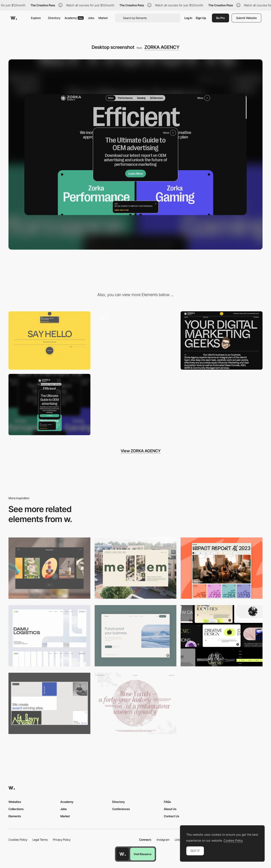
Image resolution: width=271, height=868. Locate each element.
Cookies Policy (18, 840)
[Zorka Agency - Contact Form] (49, 340)
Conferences (121, 809)
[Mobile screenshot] (49, 405)
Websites (15, 802)
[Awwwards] (14, 18)
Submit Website (246, 18)
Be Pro (221, 18)
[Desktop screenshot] (49, 636)
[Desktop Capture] (136, 636)
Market (103, 18)
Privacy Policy (62, 840)
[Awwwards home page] (123, 854)
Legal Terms (40, 840)
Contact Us (171, 816)
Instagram (163, 840)
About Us (170, 809)
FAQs (167, 802)
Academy (74, 18)
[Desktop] (49, 568)
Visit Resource (142, 854)
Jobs (91, 18)
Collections (16, 809)
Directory (54, 18)
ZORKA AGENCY (162, 47)
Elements (15, 816)
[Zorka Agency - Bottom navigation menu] (136, 340)
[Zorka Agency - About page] (222, 340)
